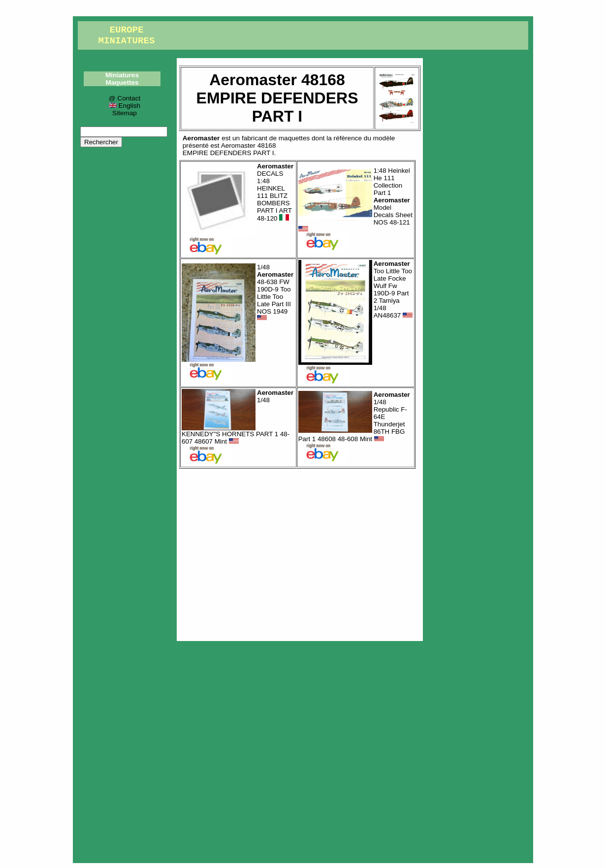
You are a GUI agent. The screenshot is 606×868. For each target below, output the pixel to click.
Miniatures (122, 75)
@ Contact (125, 98)
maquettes (294, 138)
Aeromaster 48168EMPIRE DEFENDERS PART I (229, 149)
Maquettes (122, 82)
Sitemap (125, 113)
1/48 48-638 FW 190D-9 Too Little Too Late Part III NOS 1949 (275, 293)
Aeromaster (201, 138)
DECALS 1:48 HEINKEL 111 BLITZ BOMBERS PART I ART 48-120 (275, 193)
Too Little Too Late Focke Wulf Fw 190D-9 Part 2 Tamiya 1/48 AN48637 (393, 289)
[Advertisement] (300, 552)
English (125, 106)
